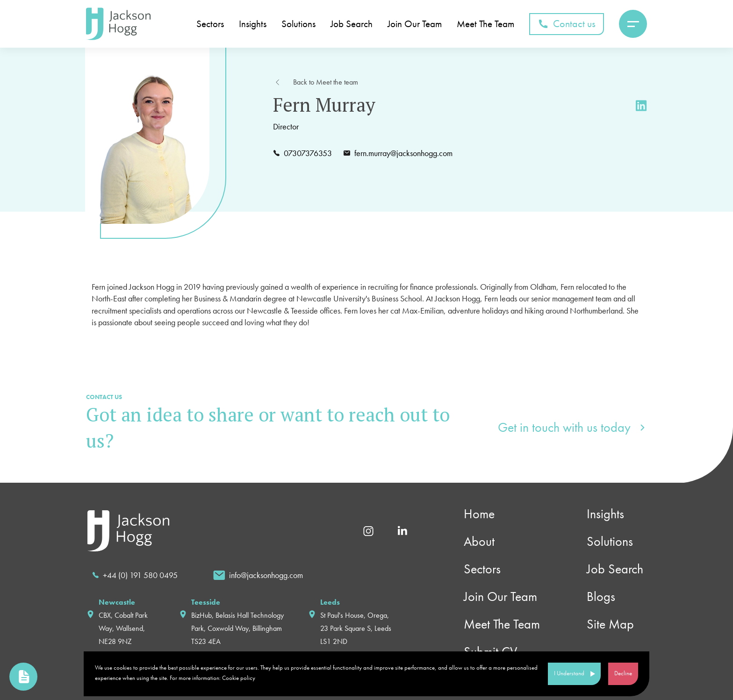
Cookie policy (239, 678)
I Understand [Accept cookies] (569, 673)
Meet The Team (485, 24)
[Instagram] (368, 530)
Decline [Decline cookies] (623, 673)
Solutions (298, 24)
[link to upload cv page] (23, 677)
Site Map (610, 624)
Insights (253, 24)
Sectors (210, 24)
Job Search (352, 24)
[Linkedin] (402, 530)
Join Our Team (415, 24)
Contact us (567, 24)
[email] (258, 575)
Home (479, 514)
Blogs (601, 596)
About (479, 541)
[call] (135, 575)
